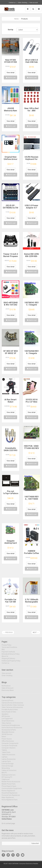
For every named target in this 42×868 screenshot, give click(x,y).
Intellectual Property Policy (11, 662)
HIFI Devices (6, 718)
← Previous (8, 632)
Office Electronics (8, 742)
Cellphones (6, 781)
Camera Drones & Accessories (12, 704)
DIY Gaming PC (7, 778)
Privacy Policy (6, 646)
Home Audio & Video (9, 713)
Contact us (12, 3)
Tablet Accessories (8, 756)
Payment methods (8, 653)
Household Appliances (10, 794)
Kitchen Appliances (8, 792)
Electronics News (8, 692)
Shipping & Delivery (8, 660)
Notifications (6, 687)
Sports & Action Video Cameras (13, 706)
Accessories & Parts (9, 731)
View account (34, 3)
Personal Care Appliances (11, 796)
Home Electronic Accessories (12, 729)
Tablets (4, 751)
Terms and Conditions (9, 649)
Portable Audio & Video (10, 711)
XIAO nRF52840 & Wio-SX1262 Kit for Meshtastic (11, 306)
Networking (6, 769)
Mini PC (4, 774)
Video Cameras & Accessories (12, 709)
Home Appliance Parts (10, 801)
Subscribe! (35, 845)
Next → (36, 632)
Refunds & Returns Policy (11, 655)
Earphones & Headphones (11, 727)
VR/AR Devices (7, 736)
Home (16, 19)
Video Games (6, 724)
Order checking (22, 3)
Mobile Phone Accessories (11, 783)
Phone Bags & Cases (9, 787)
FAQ (3, 651)
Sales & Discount (8, 689)
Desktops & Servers (9, 776)
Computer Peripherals (9, 747)
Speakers (5, 715)
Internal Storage (7, 767)
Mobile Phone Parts (9, 785)
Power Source (7, 740)
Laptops (5, 758)
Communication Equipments (12, 790)
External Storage (8, 765)
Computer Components (10, 745)
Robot (4, 738)
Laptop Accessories (9, 760)
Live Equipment (7, 720)
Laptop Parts (6, 763)
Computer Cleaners (9, 749)
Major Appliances (8, 799)
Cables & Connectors (9, 772)
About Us (5, 658)
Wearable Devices (8, 733)
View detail (10, 73)
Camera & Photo (8, 702)
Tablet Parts (6, 754)
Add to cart (11, 78)
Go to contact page (8, 825)
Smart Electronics (8, 722)
